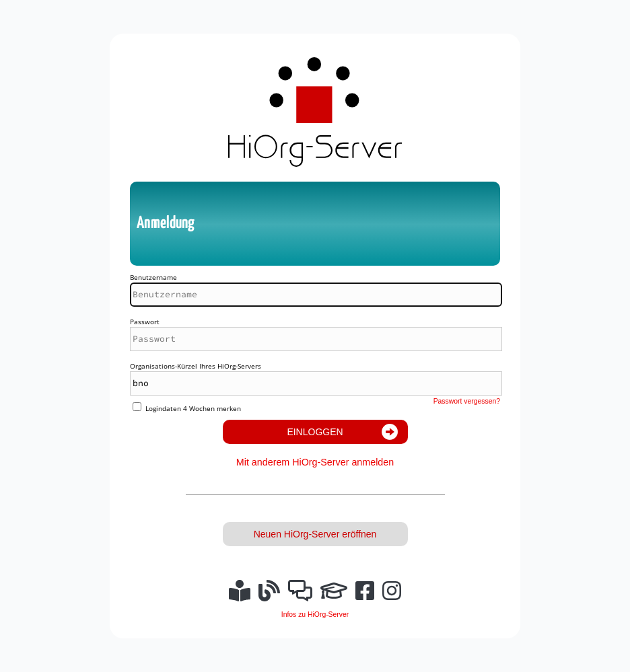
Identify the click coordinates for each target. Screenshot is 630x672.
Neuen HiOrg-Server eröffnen (315, 534)
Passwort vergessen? (467, 401)
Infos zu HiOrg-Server (315, 614)
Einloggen (315, 432)
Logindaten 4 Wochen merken (193, 408)
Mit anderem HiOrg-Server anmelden (315, 462)
